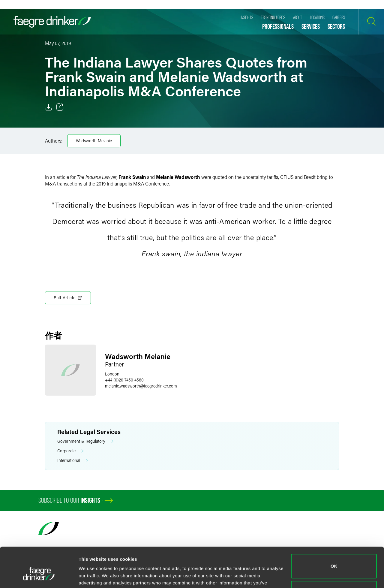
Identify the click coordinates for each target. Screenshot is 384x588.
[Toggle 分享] (60, 107)
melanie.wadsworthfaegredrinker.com (141, 386)
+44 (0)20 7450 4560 (124, 380)
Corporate (70, 451)
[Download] (49, 107)
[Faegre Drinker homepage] (52, 22)
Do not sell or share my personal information (334, 562)
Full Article (68, 298)
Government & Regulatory (85, 441)
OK (334, 536)
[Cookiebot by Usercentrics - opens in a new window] (39, 576)
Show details (93, 576)
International (73, 461)
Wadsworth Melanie (94, 141)
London (112, 374)
